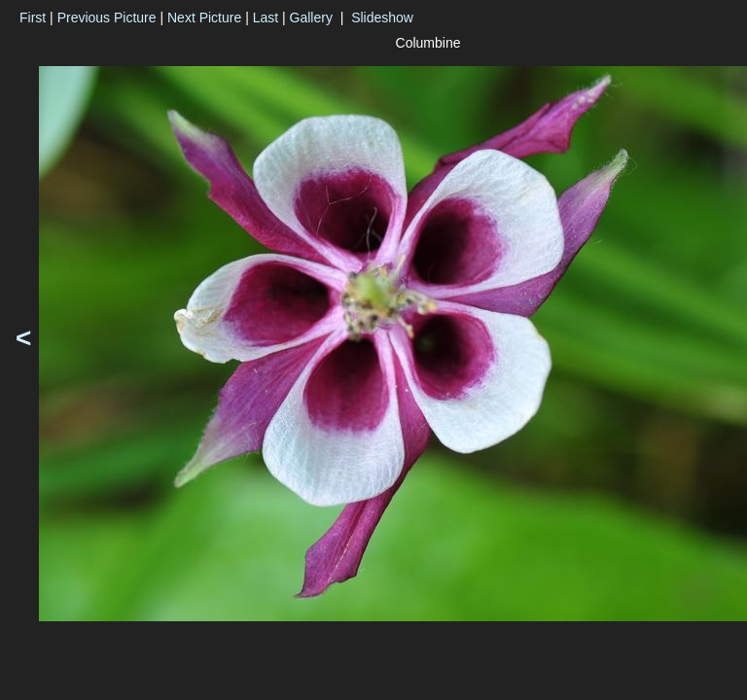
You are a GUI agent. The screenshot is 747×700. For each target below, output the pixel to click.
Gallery (311, 17)
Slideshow (382, 17)
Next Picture (204, 17)
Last (266, 17)
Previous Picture (107, 17)
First (33, 17)
